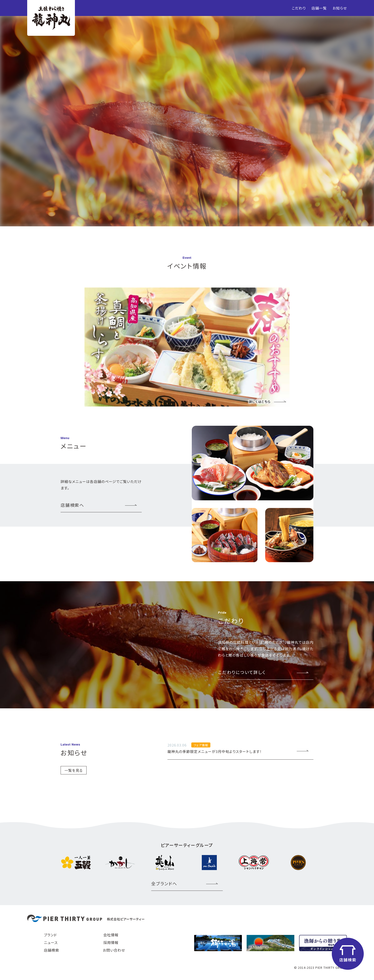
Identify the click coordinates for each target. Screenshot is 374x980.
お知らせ (340, 8)
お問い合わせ (114, 950)
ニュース (51, 942)
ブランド (50, 935)
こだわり (299, 8)
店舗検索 (52, 950)
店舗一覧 (319, 8)
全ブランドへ (164, 883)
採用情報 (111, 942)
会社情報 (111, 935)
